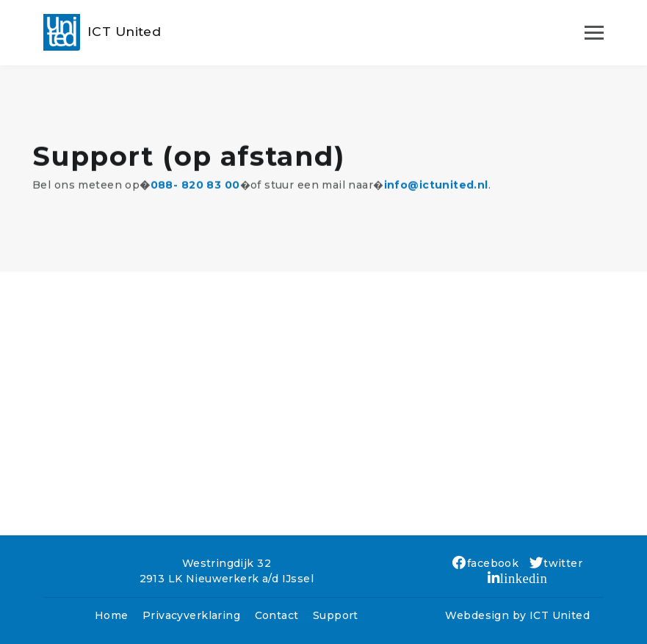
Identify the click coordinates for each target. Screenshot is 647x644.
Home (112, 615)
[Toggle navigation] (594, 32)
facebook (485, 563)
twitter (556, 563)
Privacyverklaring (191, 615)
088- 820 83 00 (195, 190)
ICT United (560, 615)
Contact (277, 615)
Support (336, 615)
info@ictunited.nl (436, 190)
